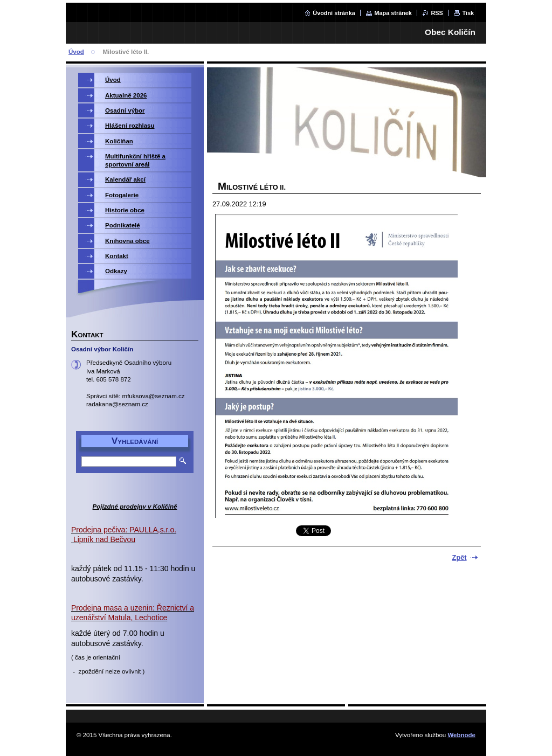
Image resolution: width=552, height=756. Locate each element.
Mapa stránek (393, 13)
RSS (437, 13)
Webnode (461, 735)
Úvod (76, 52)
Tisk (468, 13)
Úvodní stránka (334, 13)
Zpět (460, 557)
